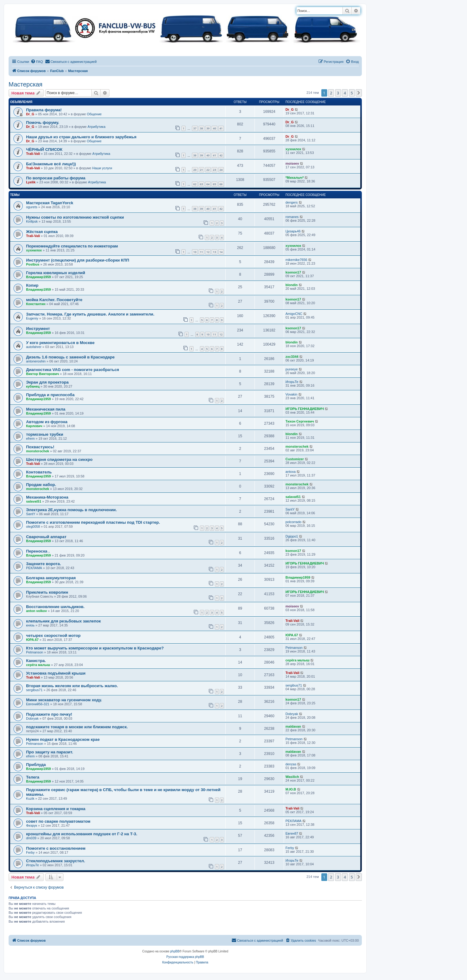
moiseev (292, 163)
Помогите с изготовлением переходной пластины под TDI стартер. (93, 522)
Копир (32, 285)
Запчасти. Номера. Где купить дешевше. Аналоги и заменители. (90, 314)
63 (201, 184)
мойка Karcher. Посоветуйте (54, 300)
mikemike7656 (296, 260)
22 (208, 170)
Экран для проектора (47, 382)
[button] (359, 93)
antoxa (291, 472)
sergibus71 (34, 690)
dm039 (31, 838)
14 (221, 252)
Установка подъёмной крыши (56, 673)
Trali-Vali (33, 154)
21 (201, 170)
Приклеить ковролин (47, 592)
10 (195, 252)
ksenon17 (293, 272)
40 (214, 128)
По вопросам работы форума (56, 178)
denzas (291, 764)
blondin (292, 285)
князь (30, 625)
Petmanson (35, 652)
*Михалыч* (295, 178)
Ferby (30, 852)
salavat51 (34, 501)
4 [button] (345, 93)
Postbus (33, 264)
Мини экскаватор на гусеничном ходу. (64, 700)
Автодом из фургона (47, 422)
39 (208, 128)
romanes (292, 217)
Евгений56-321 (38, 704)
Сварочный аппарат (46, 537)
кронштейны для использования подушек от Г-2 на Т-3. (82, 834)
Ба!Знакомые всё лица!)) (51, 164)
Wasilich (292, 777)
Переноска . (38, 551)
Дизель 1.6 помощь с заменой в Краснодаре (70, 357)
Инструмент (38, 329)
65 (214, 184)
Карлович (34, 426)
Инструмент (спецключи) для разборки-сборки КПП (78, 260)
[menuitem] (37, 62)
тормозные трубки (45, 434)
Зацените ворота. (44, 564)
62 (195, 184)
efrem (30, 438)
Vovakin (291, 394)
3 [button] (338, 93)
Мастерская (25, 84)
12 (208, 252)
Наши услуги (102, 168)
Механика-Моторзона (47, 497)
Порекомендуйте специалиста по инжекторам (72, 246)
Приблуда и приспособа (50, 395)
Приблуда (36, 765)
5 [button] (352, 93)
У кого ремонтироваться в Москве (60, 343)
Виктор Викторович (42, 374)
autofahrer (34, 347)
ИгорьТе (292, 382)
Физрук (32, 825)
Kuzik (30, 798)
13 (214, 252)
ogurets (32, 207)
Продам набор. (41, 485)
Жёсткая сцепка (42, 232)
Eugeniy (32, 318)
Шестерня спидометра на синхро (59, 459)
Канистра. (36, 661)
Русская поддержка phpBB (185, 957)
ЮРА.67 (32, 640)
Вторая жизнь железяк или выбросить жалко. (72, 686)
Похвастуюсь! (40, 447)
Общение (94, 114)
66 (221, 184)
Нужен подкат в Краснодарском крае (63, 739)
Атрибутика (96, 127)
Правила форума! (44, 110)
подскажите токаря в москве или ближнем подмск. (77, 727)
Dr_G (30, 114)
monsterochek (38, 451)
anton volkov (36, 611)
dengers (292, 202)
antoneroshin (36, 361)
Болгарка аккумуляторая (51, 578)
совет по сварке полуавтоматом (58, 821)
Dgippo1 (292, 536)
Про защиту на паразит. (50, 752)
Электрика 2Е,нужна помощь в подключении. (71, 510)
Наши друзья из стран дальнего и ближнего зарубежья (81, 137)
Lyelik (31, 182)
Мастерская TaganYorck (50, 203)
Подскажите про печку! (49, 714)
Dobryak (32, 718)
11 (201, 252)
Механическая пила (46, 409)
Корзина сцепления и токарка (56, 809)
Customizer (295, 459)
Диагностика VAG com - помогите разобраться (73, 370)
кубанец (33, 386)
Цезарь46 (293, 231)
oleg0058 (33, 526)
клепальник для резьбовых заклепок (63, 621)
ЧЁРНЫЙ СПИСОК (44, 149)
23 (214, 170)
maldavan (293, 726)
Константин (36, 304)
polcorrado (293, 522)
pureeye (292, 369)
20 (195, 170)
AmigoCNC (294, 314)
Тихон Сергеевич (300, 421)
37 (195, 128)
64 (208, 184)
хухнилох (293, 149)
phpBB (175, 951)
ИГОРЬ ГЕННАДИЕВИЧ (305, 409)
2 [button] (331, 93)
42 (221, 155)
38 (201, 128)
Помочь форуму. (43, 122)
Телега (33, 777)
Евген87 (292, 833)
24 (221, 170)
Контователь (39, 472)
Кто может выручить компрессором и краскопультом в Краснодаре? (95, 648)
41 (221, 128)
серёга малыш (38, 665)
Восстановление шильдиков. (55, 607)
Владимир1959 (38, 277)
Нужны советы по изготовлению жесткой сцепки (75, 217)
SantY (31, 514)
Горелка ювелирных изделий (56, 273)
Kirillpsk (32, 221)
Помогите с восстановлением (56, 848)
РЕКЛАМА (34, 568)
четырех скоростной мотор (53, 635)
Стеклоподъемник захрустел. (56, 861)
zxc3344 (292, 357)
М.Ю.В (291, 789)
